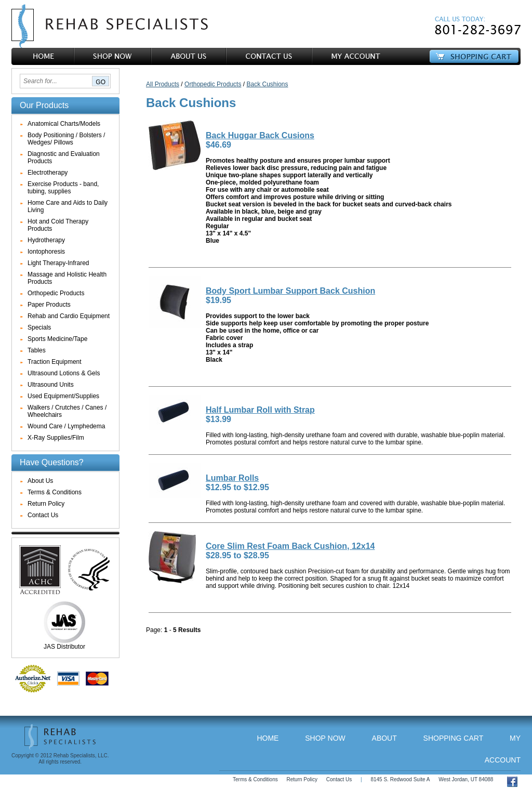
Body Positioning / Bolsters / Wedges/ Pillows (66, 139)
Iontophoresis (46, 252)
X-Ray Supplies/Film (56, 438)
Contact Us (43, 515)
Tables (37, 350)
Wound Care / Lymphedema (66, 426)
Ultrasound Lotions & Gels (64, 373)
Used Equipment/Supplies (63, 396)
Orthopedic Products (56, 293)
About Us (40, 481)
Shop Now (325, 738)
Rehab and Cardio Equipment (69, 316)
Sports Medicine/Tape (57, 339)
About (384, 738)
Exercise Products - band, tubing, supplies (63, 188)
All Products (163, 84)
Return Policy (46, 504)
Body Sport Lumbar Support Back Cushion (290, 291)
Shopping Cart (454, 738)
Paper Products (49, 305)
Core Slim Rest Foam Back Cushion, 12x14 (290, 546)
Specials (39, 327)
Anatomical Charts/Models (64, 124)
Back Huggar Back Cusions (260, 135)
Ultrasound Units (51, 385)
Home (268, 738)
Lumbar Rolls (232, 478)
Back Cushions (267, 84)
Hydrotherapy (46, 240)
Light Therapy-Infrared (58, 263)
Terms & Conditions (55, 492)
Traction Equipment (55, 362)
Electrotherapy (48, 173)
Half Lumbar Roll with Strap (260, 410)
